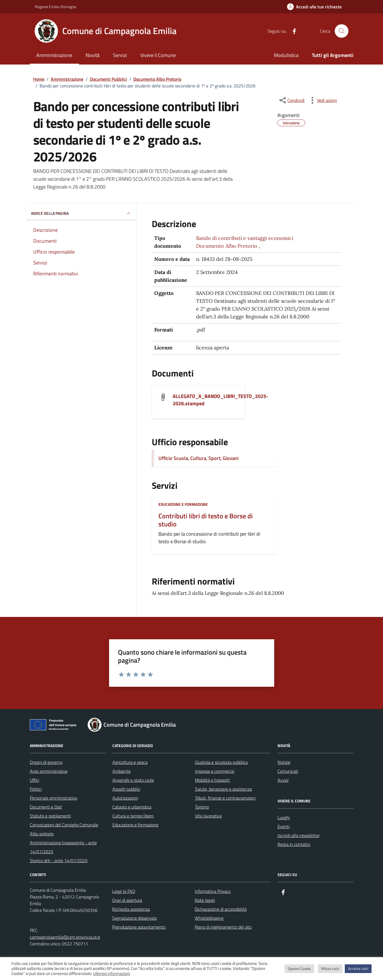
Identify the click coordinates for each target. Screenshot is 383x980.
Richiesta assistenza (131, 909)
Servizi (120, 55)
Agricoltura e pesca (130, 762)
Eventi (284, 826)
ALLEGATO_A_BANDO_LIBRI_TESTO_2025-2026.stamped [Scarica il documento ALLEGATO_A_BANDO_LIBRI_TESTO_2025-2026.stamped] (220, 400)
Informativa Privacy (213, 891)
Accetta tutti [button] (358, 969)
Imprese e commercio (215, 771)
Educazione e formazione (183, 504)
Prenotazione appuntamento (139, 927)
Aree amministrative (49, 771)
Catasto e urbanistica (132, 807)
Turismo (202, 807)
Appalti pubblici (126, 789)
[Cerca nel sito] (341, 31)
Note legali (205, 900)
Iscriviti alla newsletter (299, 835)
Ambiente (121, 771)
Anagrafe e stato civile (133, 780)
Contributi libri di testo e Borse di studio (206, 520)
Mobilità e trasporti (212, 780)
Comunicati (288, 771)
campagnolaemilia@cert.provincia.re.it (65, 937)
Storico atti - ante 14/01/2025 (59, 860)
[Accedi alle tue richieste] (314, 7)
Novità (93, 55)
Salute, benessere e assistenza (223, 789)
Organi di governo (46, 762)
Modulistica (286, 55)
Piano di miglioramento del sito (223, 927)
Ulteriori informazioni (112, 974)
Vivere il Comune (158, 55)
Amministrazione (54, 55)
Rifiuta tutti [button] (330, 969)
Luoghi (284, 817)
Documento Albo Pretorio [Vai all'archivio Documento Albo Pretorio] (227, 246)
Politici (36, 789)
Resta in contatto (294, 844)
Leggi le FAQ (124, 891)
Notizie (284, 762)
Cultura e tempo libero (133, 816)
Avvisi (283, 780)
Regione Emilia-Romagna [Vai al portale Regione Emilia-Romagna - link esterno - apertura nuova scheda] (56, 7)
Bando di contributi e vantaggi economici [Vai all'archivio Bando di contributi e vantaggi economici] (245, 238)
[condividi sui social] (292, 100)
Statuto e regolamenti (50, 816)
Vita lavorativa (208, 816)
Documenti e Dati (46, 807)
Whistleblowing (209, 918)
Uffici (34, 780)
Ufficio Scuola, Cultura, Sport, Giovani (198, 458)
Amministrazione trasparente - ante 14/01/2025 (63, 847)
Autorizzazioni (125, 798)
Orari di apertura (127, 900)
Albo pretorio (42, 834)
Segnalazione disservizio (134, 918)
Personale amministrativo (54, 798)
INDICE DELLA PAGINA (82, 213)
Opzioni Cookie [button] (299, 969)
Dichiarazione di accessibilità (221, 909)
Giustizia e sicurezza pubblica (221, 762)
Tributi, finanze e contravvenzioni (225, 798)
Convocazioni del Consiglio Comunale (64, 825)
